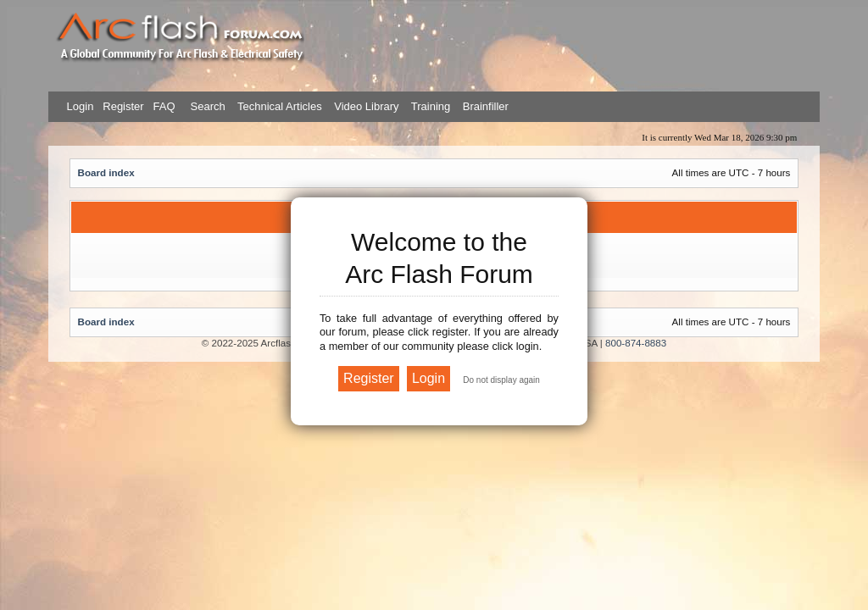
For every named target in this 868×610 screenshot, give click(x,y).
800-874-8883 (636, 343)
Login (81, 106)
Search (206, 106)
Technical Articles (280, 106)
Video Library (366, 106)
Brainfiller (486, 106)
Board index (106, 172)
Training (431, 106)
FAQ (163, 106)
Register (122, 106)
